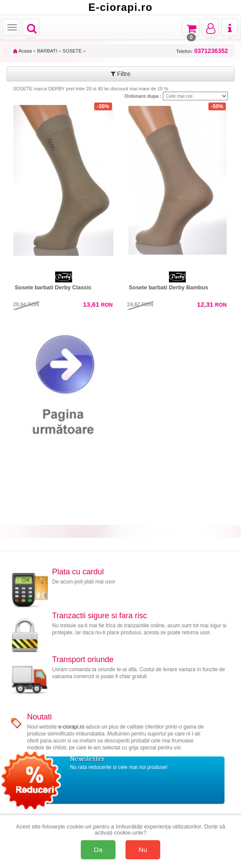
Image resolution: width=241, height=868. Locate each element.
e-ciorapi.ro (71, 727)
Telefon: (202, 51)
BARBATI (47, 51)
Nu (143, 850)
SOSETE (72, 51)
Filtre (121, 74)
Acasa (22, 51)
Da (98, 850)
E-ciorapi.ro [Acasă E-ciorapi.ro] (121, 7)
